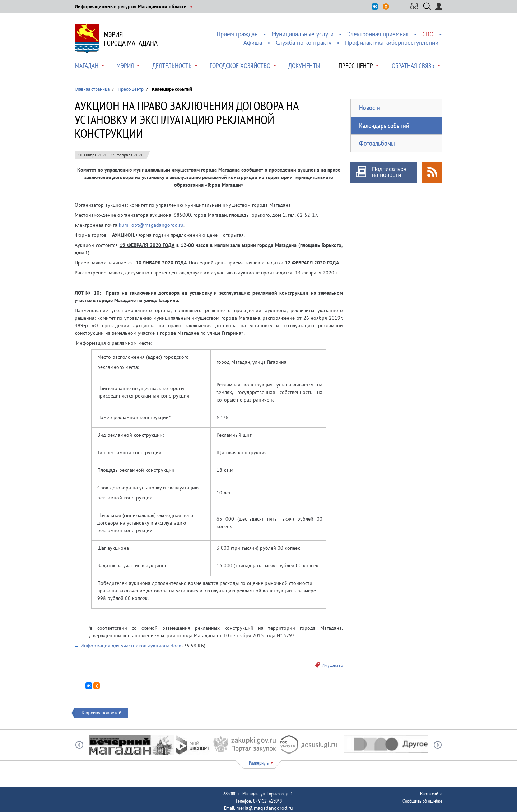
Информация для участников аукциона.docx (128, 646)
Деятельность (172, 66)
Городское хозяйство (240, 66)
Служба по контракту (304, 43)
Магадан (87, 66)
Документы (304, 66)
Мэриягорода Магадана (131, 39)
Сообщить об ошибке (422, 801)
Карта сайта (431, 794)
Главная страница (92, 89)
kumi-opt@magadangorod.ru (151, 225)
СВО (428, 34)
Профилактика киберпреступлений (392, 43)
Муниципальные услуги (302, 34)
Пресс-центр (356, 66)
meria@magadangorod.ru (265, 808)
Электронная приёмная (378, 34)
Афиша (253, 43)
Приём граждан (237, 34)
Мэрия (125, 66)
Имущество (332, 665)
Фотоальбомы (377, 143)
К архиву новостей (101, 713)
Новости (370, 108)
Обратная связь (413, 66)
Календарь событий (384, 126)
